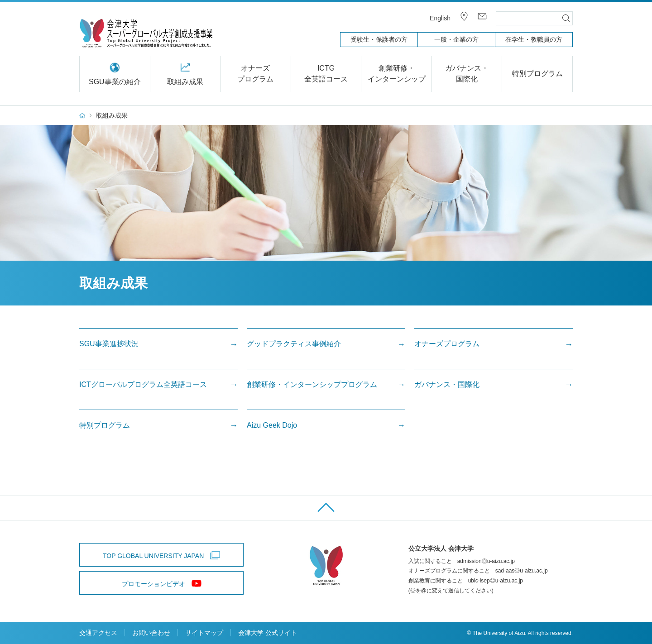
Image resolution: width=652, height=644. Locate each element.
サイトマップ (204, 633)
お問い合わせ (151, 633)
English (440, 18)
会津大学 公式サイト (268, 633)
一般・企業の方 (456, 39)
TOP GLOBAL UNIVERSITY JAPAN (153, 556)
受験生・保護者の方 (379, 39)
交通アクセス (98, 633)
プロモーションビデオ (153, 584)
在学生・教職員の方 (534, 39)
